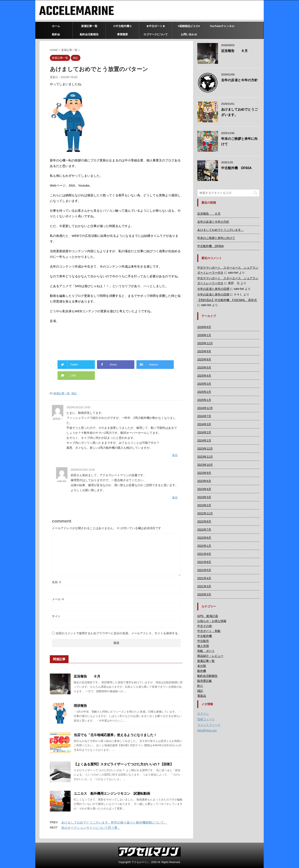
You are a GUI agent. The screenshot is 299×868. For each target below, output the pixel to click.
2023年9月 (204, 473)
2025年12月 (205, 343)
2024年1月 (204, 440)
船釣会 (56, 34)
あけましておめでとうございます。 (221, 230)
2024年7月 (204, 416)
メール (58, 599)
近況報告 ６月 (87, 676)
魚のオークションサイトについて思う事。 (91, 828)
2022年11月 (205, 513)
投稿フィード (206, 719)
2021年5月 (204, 570)
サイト (56, 616)
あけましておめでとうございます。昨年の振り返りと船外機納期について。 (114, 822)
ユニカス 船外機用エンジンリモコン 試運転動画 (112, 794)
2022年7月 (204, 530)
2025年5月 (204, 368)
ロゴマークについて (156, 34)
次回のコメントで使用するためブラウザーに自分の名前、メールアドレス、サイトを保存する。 (118, 633)
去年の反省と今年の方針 (239, 80)
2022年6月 (204, 538)
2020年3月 (204, 594)
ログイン (203, 714)
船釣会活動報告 (89, 34)
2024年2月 (204, 432)
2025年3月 (204, 384)
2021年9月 (204, 554)
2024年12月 (205, 408)
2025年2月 (204, 392)
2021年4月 (204, 578)
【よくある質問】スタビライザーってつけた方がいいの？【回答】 (124, 764)
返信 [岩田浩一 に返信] (175, 455)
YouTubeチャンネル (222, 26)
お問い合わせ (189, 34)
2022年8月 (204, 521)
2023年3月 (204, 497)
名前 (57, 582)
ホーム (56, 26)
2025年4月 (204, 376)
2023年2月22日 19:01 (78, 407)
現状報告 (80, 706)
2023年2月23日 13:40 (83, 470)
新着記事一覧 (89, 26)
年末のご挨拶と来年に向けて (216, 238)
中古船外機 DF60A (236, 168)
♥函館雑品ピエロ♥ (189, 26)
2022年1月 (204, 546)
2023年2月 (204, 505)
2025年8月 (204, 359)
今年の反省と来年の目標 (213, 289)
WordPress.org (207, 730)
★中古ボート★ (156, 26)
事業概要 (123, 34)
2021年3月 (204, 586)
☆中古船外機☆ (122, 26)
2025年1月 (204, 400)
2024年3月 (204, 424)
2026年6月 (204, 327)
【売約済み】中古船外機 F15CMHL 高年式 (227, 300)
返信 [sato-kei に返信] (175, 497)
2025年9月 (204, 351)
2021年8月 (204, 562)
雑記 (74, 393)
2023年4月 (204, 489)
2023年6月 (204, 481)
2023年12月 (205, 449)
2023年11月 (205, 457)
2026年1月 (204, 335)
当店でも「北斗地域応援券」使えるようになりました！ (115, 735)
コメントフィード (209, 725)
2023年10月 (205, 465)
